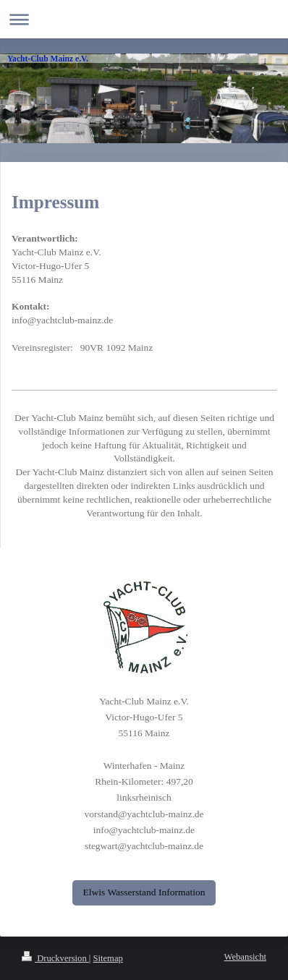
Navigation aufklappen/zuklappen (144, 19)
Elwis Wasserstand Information (144, 892)
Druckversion (55, 958)
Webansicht (245, 957)
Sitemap (108, 958)
